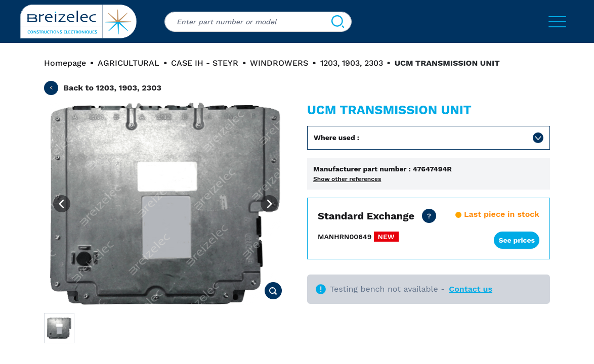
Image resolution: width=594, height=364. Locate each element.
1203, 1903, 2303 (352, 63)
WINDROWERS (279, 63)
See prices (517, 240)
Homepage (65, 63)
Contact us (471, 289)
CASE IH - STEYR (205, 63)
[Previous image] (62, 204)
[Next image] (269, 204)
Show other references (347, 179)
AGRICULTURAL (129, 63)
